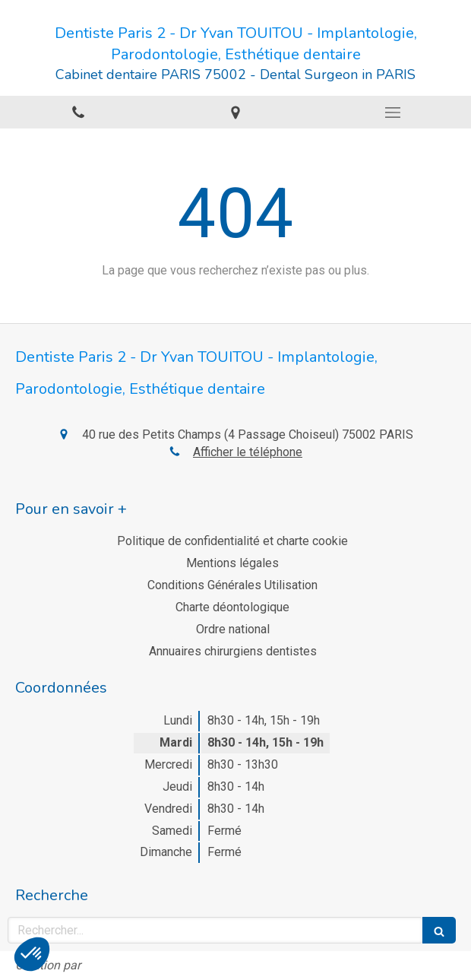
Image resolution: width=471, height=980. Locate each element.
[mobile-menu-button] (392, 113)
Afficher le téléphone (248, 452)
